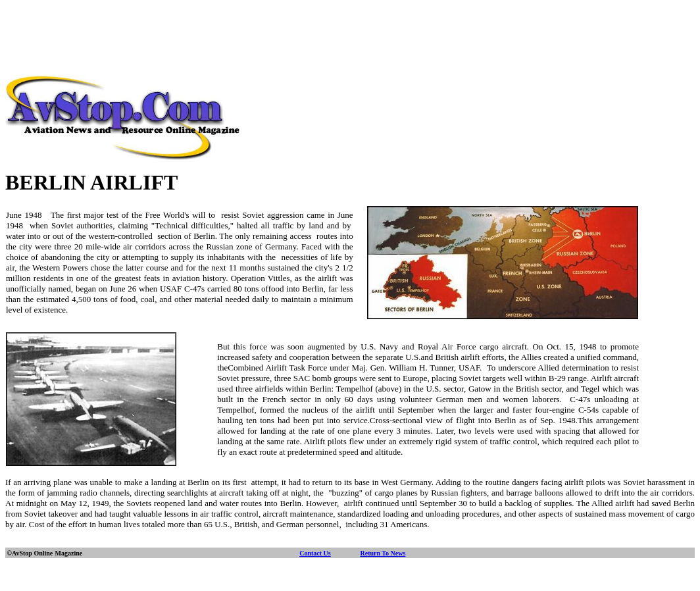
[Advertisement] (350, 35)
